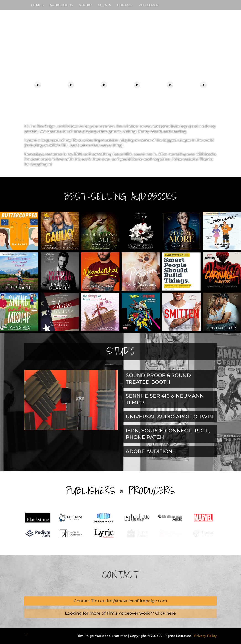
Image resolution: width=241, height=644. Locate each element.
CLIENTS (104, 5)
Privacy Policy (206, 636)
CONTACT (125, 5)
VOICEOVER (149, 5)
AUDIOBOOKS (61, 5)
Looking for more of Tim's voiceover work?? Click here (120, 613)
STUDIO (85, 5)
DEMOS (37, 5)
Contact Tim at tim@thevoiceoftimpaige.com (120, 601)
